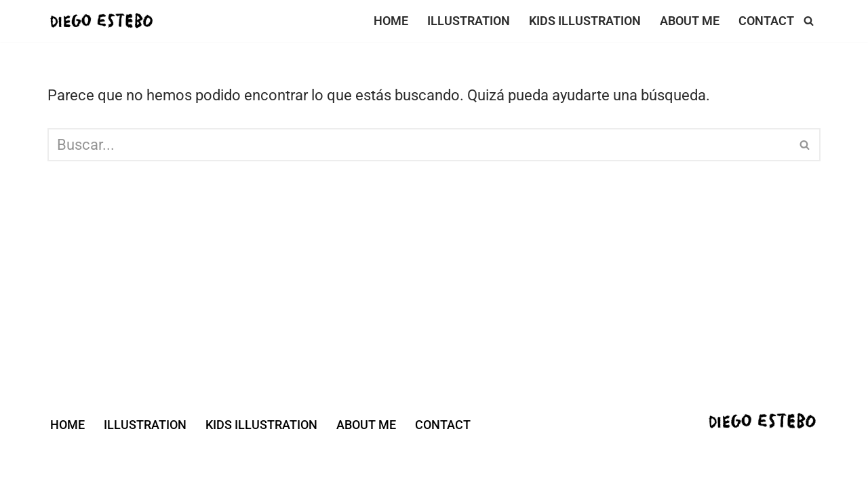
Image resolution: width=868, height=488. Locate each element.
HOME (391, 21)
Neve (65, 463)
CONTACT (766, 21)
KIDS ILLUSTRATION (585, 21)
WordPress (256, 463)
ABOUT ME (690, 21)
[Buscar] (809, 21)
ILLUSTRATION (469, 21)
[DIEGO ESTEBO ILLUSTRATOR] (106, 21)
